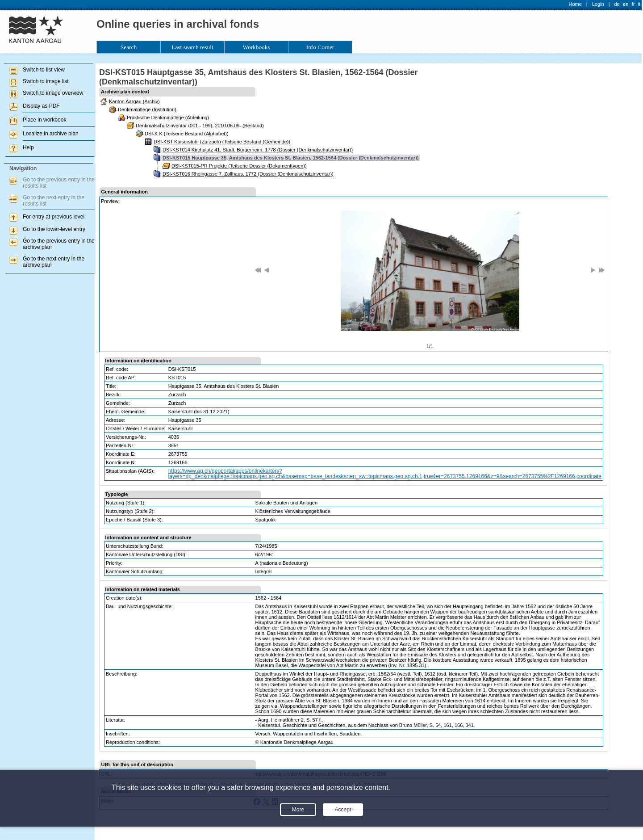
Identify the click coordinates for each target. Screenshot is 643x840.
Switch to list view (44, 70)
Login (598, 4)
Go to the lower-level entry (54, 229)
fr (633, 4)
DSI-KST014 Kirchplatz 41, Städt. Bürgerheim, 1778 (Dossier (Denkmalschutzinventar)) (258, 150)
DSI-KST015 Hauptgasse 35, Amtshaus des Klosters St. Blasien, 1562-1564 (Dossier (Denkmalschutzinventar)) (291, 158)
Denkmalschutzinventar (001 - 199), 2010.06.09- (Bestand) (200, 126)
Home (575, 4)
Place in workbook (44, 120)
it (639, 4)
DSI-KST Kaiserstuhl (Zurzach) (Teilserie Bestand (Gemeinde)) (222, 142)
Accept (343, 810)
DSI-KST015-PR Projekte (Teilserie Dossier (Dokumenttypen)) (239, 166)
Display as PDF (41, 106)
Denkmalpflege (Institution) (147, 109)
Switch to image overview (53, 93)
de (617, 4)
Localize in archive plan (51, 134)
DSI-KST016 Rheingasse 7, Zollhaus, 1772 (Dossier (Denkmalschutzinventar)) (248, 174)
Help (28, 147)
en (626, 4)
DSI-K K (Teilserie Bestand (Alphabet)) (187, 134)
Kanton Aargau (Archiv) (134, 101)
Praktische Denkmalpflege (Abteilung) (168, 118)
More (298, 810)
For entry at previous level (54, 217)
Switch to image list (46, 81)
